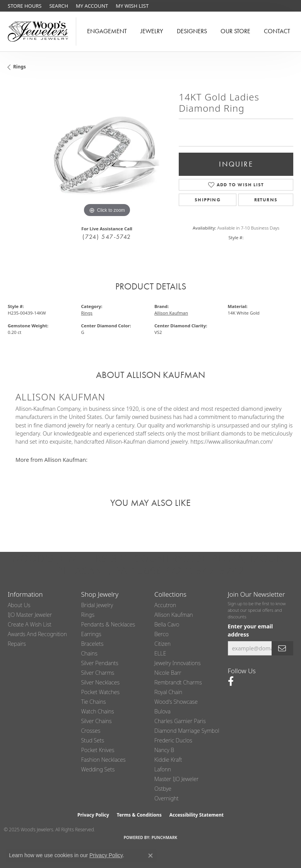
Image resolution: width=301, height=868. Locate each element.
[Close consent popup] (150, 856)
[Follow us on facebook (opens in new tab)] (231, 681)
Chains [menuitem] (89, 653)
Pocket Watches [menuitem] (101, 692)
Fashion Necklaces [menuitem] (103, 760)
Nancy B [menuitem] (164, 750)
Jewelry (152, 31)
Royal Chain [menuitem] (168, 692)
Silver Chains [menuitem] (97, 721)
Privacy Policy (93, 815)
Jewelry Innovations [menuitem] (178, 663)
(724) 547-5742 (107, 237)
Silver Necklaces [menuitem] (101, 682)
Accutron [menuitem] (165, 605)
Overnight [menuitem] (167, 798)
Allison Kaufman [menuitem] (174, 615)
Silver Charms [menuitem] (98, 673)
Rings (20, 67)
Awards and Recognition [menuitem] (37, 634)
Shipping (208, 200)
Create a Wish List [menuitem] (30, 624)
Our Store (235, 31)
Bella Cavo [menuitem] (167, 624)
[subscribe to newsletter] (282, 648)
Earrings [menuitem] (91, 634)
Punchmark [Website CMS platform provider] (165, 837)
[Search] (59, 6)
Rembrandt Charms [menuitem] (178, 682)
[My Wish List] (132, 6)
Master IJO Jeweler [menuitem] (176, 779)
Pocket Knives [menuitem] (98, 750)
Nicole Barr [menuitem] (168, 673)
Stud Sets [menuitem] (93, 740)
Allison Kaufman (171, 313)
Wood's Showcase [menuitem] (176, 702)
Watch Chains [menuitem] (98, 711)
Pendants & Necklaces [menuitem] (108, 624)
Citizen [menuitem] (162, 644)
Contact (277, 31)
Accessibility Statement (197, 815)
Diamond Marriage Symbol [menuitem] (187, 731)
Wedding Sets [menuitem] (98, 769)
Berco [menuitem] (162, 634)
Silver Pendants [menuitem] (100, 663)
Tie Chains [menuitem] (94, 702)
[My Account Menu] (92, 6)
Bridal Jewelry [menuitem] (97, 605)
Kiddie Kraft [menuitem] (168, 760)
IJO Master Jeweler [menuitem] (30, 615)
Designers (192, 31)
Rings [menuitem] (88, 615)
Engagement (107, 31)
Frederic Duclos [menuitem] (173, 740)
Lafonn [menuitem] (163, 769)
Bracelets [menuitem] (92, 644)
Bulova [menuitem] (162, 711)
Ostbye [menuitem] (163, 789)
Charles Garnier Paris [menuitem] (180, 721)
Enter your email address (251, 630)
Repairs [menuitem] (17, 644)
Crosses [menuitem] (91, 731)
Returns (266, 200)
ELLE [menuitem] (160, 653)
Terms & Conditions (139, 815)
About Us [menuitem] (19, 605)
